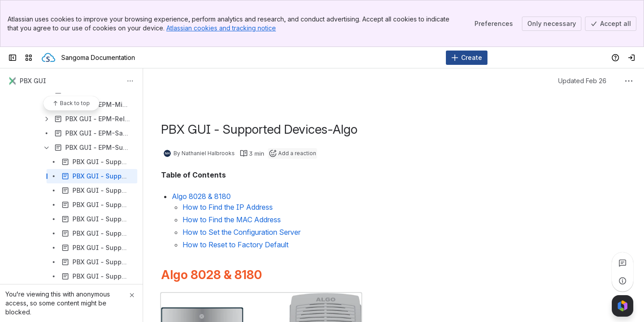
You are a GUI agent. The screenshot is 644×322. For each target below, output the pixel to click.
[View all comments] (623, 263)
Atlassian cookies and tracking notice (221, 28)
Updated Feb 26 (582, 81)
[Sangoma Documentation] (49, 58)
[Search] (299, 58)
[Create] (467, 58)
